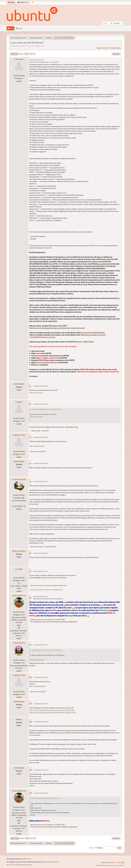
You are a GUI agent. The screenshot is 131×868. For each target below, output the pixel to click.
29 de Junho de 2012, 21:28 (40, 386)
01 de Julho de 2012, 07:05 (40, 571)
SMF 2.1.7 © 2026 (13, 865)
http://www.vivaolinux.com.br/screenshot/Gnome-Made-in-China (52, 712)
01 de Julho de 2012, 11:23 (41, 677)
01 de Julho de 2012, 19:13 (41, 770)
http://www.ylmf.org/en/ (38, 686)
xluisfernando (20, 479)
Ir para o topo (15, 838)
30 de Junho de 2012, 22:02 (40, 437)
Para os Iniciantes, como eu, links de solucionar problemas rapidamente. (54, 622)
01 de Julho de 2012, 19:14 (41, 793)
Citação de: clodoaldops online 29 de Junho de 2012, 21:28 (47, 409)
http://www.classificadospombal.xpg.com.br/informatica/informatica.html (57, 328)
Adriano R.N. (20, 435)
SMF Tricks (27, 859)
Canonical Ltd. (54, 862)
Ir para (91, 848)
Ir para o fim (14, 54)
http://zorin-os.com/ (36, 392)
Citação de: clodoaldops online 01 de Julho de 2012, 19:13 (47, 798)
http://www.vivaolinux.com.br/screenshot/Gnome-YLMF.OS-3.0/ (52, 710)
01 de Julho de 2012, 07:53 (40, 597)
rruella (20, 569)
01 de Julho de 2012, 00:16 (40, 481)
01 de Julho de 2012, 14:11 (41, 704)
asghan (20, 402)
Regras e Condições (107, 865)
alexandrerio (20, 643)
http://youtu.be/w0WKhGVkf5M (93, 333)
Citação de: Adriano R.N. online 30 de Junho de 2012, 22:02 (47, 650)
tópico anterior (102, 48)
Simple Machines (26, 865)
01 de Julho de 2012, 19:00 (41, 722)
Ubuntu (45, 862)
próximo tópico (115, 48)
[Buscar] (111, 23)
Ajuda (98, 865)
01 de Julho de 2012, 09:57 (40, 645)
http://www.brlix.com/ (37, 446)
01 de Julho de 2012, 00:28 (40, 553)
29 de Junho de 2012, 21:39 (40, 404)
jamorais (20, 59)
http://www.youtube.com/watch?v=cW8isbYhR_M (46, 590)
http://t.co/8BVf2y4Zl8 (85, 342)
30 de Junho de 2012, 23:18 (40, 463)
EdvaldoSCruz (20, 595)
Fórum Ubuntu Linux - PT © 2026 (113, 862)
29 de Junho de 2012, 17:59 (37, 60)
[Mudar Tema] (33, 2)
